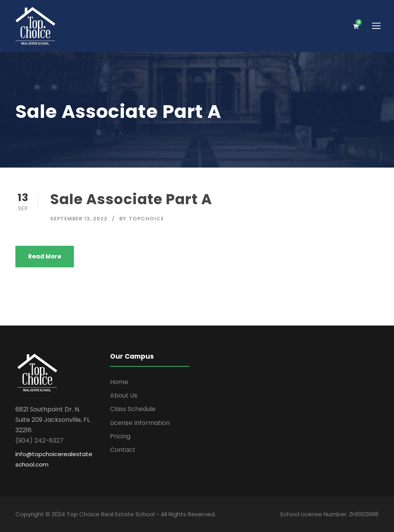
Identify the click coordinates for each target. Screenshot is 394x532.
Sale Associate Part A (131, 199)
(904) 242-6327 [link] (39, 441)
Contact (123, 450)
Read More (45, 256)
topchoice (146, 219)
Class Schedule (133, 409)
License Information (140, 423)
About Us (124, 395)
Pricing (120, 436)
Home (119, 382)
